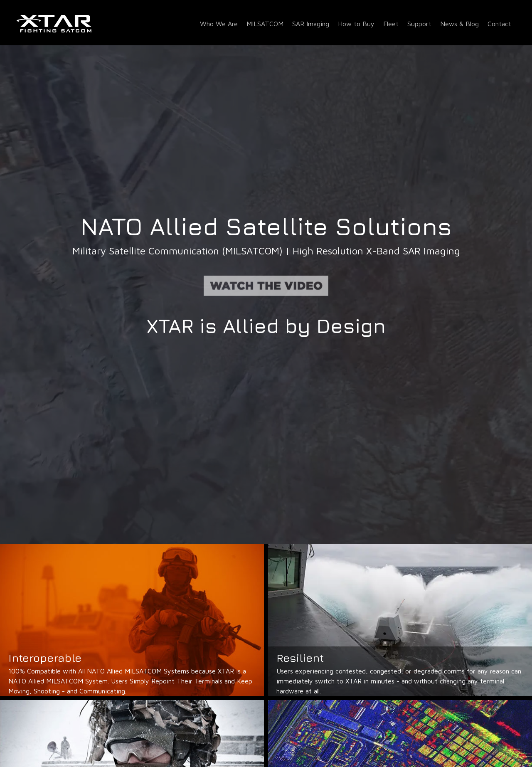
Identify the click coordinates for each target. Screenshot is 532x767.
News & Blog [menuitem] (459, 24)
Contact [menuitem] (499, 24)
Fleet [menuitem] (391, 24)
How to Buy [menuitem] (356, 24)
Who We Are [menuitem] (219, 24)
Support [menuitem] (419, 24)
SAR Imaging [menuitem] (311, 24)
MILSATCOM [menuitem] (265, 24)
